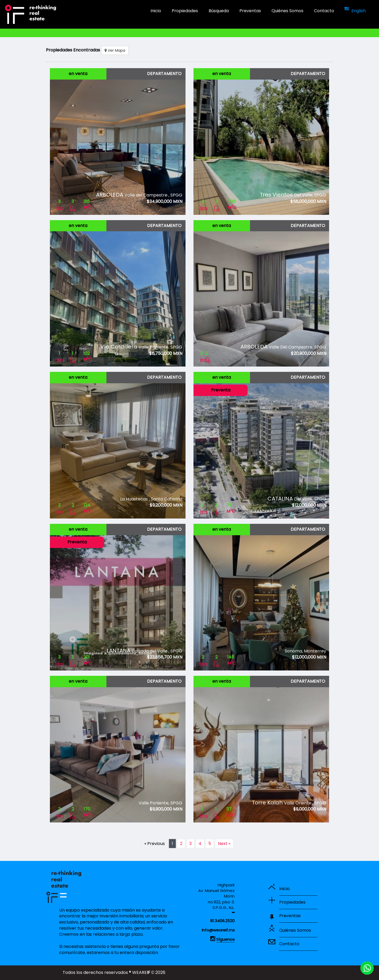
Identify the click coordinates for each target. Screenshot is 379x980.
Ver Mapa (115, 50)
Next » (224, 844)
